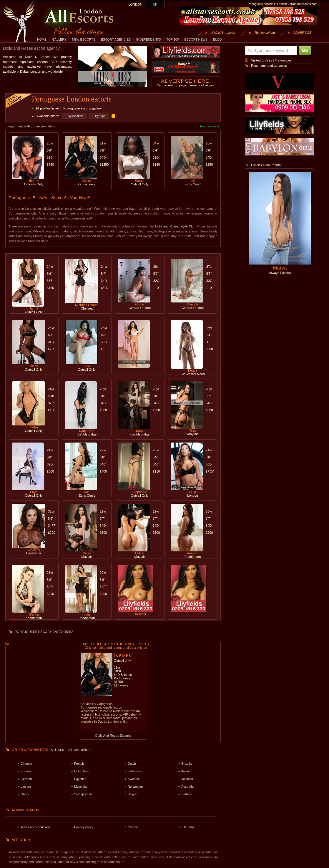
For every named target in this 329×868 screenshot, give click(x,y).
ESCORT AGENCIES (116, 39)
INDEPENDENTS (149, 39)
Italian (185, 771)
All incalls (58, 750)
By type (100, 116)
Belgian (133, 794)
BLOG (217, 39)
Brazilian (187, 764)
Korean (26, 771)
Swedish (134, 779)
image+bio (25, 126)
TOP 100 (172, 39)
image (10, 126)
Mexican (187, 779)
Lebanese (135, 771)
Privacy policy (84, 827)
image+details (45, 126)
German (26, 779)
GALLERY (59, 39)
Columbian (82, 771)
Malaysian (81, 786)
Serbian (187, 794)
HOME (42, 39)
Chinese (26, 764)
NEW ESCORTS (84, 39)
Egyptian (80, 779)
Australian (188, 786)
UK (155, 4)
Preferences (283, 60)
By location (75, 116)
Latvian (26, 786)
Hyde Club (188, 226)
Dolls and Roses (167, 226)
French (79, 764)
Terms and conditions (35, 827)
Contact (133, 827)
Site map (187, 827)
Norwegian (135, 786)
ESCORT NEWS (196, 39)
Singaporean (83, 794)
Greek (25, 794)
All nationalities (79, 750)
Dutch (132, 764)
